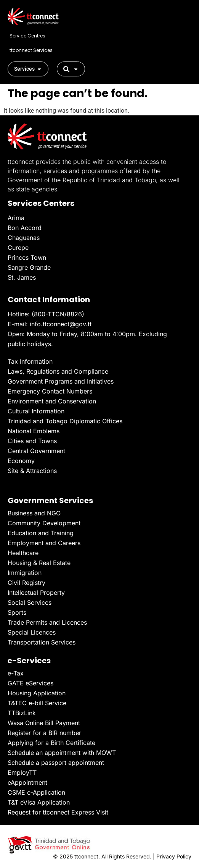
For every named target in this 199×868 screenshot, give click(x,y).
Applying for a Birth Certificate (51, 743)
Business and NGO (34, 513)
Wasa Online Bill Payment (44, 723)
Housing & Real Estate (39, 563)
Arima (16, 218)
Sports (17, 612)
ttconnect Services (31, 50)
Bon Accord (25, 228)
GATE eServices (30, 683)
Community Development (44, 523)
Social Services (30, 602)
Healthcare (23, 553)
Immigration (25, 573)
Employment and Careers (44, 543)
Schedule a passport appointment (56, 763)
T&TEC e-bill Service (37, 703)
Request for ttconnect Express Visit (58, 812)
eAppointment (27, 782)
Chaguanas (24, 238)
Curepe (18, 248)
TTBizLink (22, 713)
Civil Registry (26, 583)
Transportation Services (42, 642)
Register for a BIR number (44, 733)
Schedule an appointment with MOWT (62, 753)
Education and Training (41, 533)
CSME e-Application (36, 792)
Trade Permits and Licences (47, 622)
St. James (22, 277)
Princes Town (27, 257)
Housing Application (37, 693)
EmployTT (22, 772)
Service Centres (27, 36)
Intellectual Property (36, 593)
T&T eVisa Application (39, 802)
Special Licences (32, 632)
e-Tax (16, 673)
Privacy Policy (174, 856)
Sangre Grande (29, 267)
